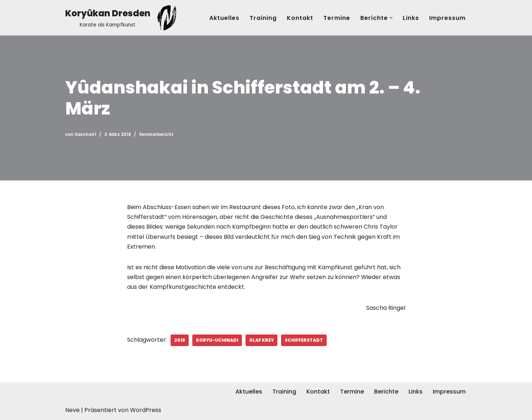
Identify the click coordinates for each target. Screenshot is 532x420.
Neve (72, 410)
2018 (180, 340)
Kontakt (300, 18)
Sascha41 (85, 134)
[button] (391, 18)
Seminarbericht (156, 134)
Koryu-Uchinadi (217, 340)
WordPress (146, 410)
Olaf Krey (261, 340)
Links (411, 18)
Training (263, 18)
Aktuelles (224, 18)
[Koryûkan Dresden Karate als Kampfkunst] (123, 18)
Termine (337, 18)
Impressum (447, 18)
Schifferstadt (304, 340)
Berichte (386, 392)
